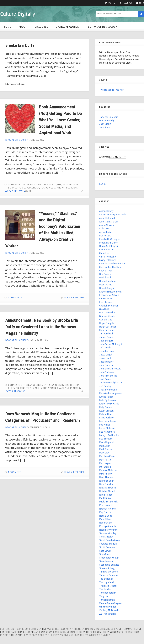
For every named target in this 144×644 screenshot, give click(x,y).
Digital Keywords (67, 27)
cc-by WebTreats (113, 632)
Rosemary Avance (108, 530)
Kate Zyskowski (107, 400)
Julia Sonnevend (108, 390)
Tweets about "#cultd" (112, 90)
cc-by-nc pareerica (90, 632)
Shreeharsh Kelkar (109, 558)
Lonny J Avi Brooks (109, 435)
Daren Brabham (107, 281)
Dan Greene (105, 274)
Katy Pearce (106, 407)
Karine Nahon (106, 397)
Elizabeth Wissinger (110, 239)
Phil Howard (106, 505)
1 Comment (14, 472)
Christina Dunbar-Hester (112, 264)
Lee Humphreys (108, 421)
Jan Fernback (106, 334)
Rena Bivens (106, 516)
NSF (44, 629)
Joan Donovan (107, 365)
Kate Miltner (106, 414)
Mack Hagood (106, 442)
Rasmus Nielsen (108, 509)
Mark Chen (105, 446)
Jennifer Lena (106, 351)
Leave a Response (15, 191)
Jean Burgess (106, 341)
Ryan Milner (105, 519)
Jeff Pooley (105, 386)
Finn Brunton (106, 299)
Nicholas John (107, 481)
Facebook (126, 3)
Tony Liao (104, 596)
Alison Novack (107, 225)
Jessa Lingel (106, 355)
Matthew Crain (107, 456)
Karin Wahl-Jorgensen (111, 393)
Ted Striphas (106, 579)
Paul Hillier (105, 498)
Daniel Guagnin (107, 288)
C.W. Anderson (106, 250)
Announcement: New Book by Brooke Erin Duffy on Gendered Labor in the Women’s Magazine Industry (42, 327)
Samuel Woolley (108, 533)
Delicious (16, 635)
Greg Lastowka (107, 313)
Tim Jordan (105, 589)
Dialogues (41, 27)
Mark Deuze (106, 449)
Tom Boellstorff (107, 593)
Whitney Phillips (108, 607)
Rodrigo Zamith (107, 526)
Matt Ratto (105, 460)
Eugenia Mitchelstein (110, 292)
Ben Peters (105, 236)
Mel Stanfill (105, 467)
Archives (104, 157)
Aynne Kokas (106, 232)
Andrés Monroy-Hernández (113, 215)
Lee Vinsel (105, 425)
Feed (140, 3)
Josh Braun (105, 124)
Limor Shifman (107, 428)
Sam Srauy (105, 127)
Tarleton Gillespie (109, 117)
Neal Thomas (106, 477)
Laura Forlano (106, 418)
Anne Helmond (107, 218)
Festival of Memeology (102, 27)
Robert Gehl (106, 523)
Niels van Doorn (107, 488)
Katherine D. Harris (109, 404)
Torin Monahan (107, 600)
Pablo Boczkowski (109, 502)
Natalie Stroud (107, 491)
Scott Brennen (107, 547)
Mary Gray (104, 453)
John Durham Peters (110, 369)
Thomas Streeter (108, 586)
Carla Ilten (105, 253)
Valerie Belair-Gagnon (111, 603)
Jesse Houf (105, 358)
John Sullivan (106, 372)
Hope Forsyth (106, 323)
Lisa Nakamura (107, 432)
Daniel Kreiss (106, 277)
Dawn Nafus (106, 285)
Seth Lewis (105, 551)
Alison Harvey (106, 211)
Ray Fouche (105, 512)
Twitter (111, 3)
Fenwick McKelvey (109, 295)
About (23, 27)
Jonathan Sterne (108, 376)
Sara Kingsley (106, 537)
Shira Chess (105, 554)
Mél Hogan (105, 463)
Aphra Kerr (105, 228)
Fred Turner (106, 302)
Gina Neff (104, 309)
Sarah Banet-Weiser (110, 540)
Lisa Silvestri (106, 439)
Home (8, 27)
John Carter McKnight (111, 344)
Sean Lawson (106, 561)
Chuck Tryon (106, 271)
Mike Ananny (106, 474)
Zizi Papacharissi (108, 614)
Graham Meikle (107, 316)
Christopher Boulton (110, 267)
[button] (141, 14)
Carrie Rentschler (108, 257)
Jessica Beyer (106, 362)
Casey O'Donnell (108, 260)
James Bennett (107, 337)
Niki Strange (106, 495)
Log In (102, 184)
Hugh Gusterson (108, 327)
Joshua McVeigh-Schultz (112, 383)
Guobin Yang (106, 320)
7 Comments (15, 298)
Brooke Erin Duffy (17, 140)
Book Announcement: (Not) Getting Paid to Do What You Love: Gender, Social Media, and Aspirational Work (60, 120)
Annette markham (109, 222)
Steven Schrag (107, 568)
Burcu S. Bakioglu (109, 246)
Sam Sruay (47, 632)
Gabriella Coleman (109, 306)
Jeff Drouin (105, 348)
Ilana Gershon (106, 330)
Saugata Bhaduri (108, 544)
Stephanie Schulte (109, 565)
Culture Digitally (18, 14)
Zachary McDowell (109, 610)
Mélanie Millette (108, 470)
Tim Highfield (106, 582)
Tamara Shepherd (109, 572)
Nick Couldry (106, 484)
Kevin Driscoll (106, 411)
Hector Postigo (107, 121)
